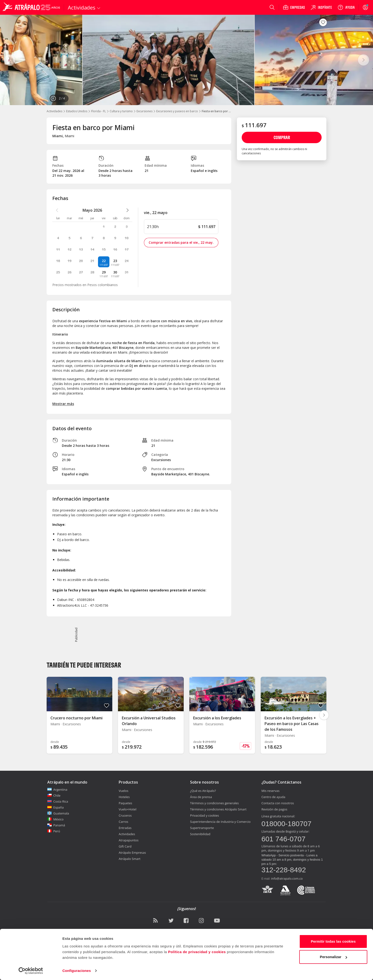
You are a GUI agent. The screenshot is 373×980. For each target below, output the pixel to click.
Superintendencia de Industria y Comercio (220, 822)
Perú (54, 831)
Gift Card (125, 846)
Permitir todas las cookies (333, 941)
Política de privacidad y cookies (197, 952)
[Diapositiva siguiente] (324, 715)
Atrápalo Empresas (132, 853)
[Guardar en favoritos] (323, 22)
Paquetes (125, 803)
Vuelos (123, 791)
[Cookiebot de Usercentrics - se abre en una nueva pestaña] (31, 971)
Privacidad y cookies (205, 815)
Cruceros (125, 815)
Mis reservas (270, 791)
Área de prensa (201, 797)
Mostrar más (63, 404)
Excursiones (145, 111)
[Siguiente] (363, 60)
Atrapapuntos (129, 840)
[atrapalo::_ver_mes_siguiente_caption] (128, 210)
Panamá (56, 825)
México (55, 819)
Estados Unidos (77, 111)
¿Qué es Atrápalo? (203, 791)
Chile (54, 795)
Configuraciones (77, 971)
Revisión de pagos (274, 809)
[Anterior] (10, 60)
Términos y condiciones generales (214, 803)
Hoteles (124, 797)
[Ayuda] (346, 7)
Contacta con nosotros (278, 803)
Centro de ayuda (273, 797)
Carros (123, 822)
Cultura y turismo (121, 111)
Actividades (54, 111)
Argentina (57, 790)
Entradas (125, 828)
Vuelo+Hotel (128, 809)
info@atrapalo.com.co (287, 878)
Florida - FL (98, 111)
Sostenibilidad (200, 834)
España (56, 807)
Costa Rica (58, 801)
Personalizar (334, 957)
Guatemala (58, 813)
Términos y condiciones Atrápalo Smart (218, 809)
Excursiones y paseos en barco (177, 111)
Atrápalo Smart (130, 859)
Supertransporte (202, 828)
